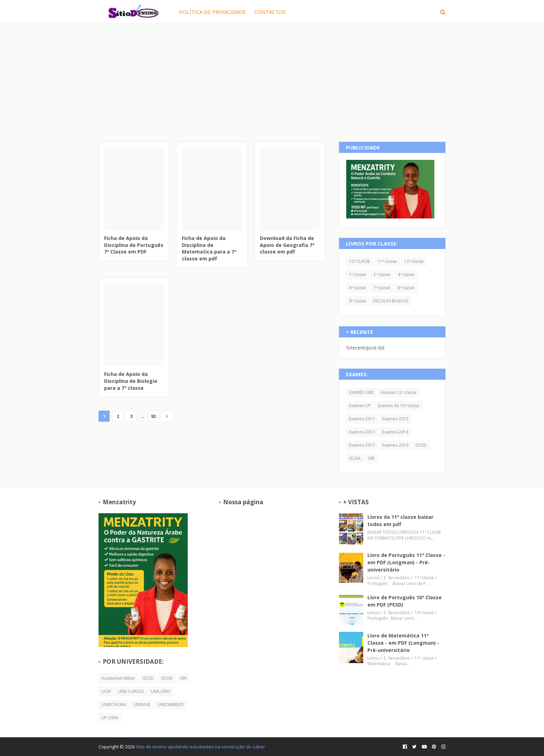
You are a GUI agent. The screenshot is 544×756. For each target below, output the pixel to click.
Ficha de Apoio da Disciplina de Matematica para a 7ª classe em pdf (209, 248)
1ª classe (358, 274)
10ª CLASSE (360, 261)
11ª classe (387, 261)
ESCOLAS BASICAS (391, 301)
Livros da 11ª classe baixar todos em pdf (400, 521)
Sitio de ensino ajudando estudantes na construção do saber (200, 747)
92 (153, 416)
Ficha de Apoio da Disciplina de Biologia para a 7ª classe (131, 381)
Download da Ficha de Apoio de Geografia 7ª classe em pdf (287, 245)
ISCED (421, 445)
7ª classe (382, 288)
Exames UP (360, 406)
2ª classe (382, 274)
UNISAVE (142, 705)
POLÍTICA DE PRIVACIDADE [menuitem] (212, 12)
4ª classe (406, 274)
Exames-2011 (362, 419)
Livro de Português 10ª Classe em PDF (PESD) (405, 601)
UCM (106, 691)
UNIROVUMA (114, 705)
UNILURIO (161, 691)
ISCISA (355, 458)
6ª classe (358, 288)
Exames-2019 (395, 445)
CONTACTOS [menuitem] (270, 12)
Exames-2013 (362, 432)
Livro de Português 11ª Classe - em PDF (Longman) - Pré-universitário (406, 562)
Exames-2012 (395, 419)
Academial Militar (118, 678)
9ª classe (358, 301)
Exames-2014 (395, 432)
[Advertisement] (272, 76)
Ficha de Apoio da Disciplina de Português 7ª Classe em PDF (134, 245)
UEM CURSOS (131, 691)
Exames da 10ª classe (399, 406)
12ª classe (414, 261)
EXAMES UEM (361, 392)
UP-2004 (110, 718)
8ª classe (406, 288)
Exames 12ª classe (399, 392)
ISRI (371, 458)
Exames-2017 (362, 445)
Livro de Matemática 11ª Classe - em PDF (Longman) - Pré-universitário (403, 643)
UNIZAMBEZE (171, 705)
